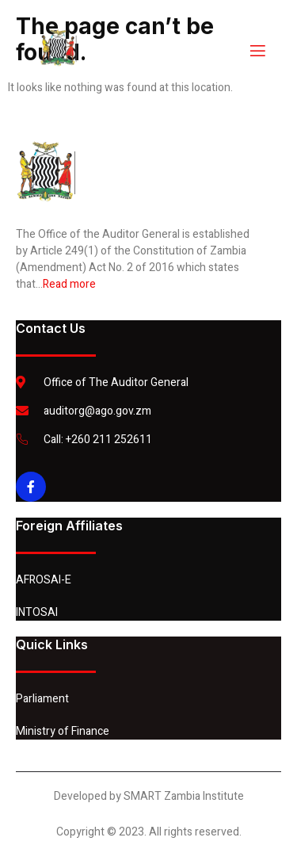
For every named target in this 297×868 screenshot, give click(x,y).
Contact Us (51, 328)
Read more (69, 284)
